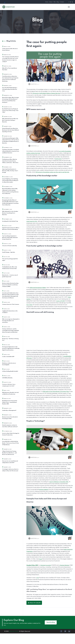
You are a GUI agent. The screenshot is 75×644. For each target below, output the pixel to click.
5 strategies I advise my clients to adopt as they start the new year (10, 470)
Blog (58, 2)
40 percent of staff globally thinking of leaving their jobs (48, 93)
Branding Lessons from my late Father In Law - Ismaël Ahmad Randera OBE (10, 402)
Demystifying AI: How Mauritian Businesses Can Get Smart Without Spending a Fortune (11, 130)
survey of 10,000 (31, 305)
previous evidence (51, 498)
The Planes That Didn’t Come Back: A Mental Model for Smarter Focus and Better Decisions (11, 151)
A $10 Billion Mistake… (8, 378)
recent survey (30, 161)
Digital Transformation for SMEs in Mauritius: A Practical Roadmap (11, 228)
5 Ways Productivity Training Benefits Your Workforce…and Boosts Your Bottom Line (9, 453)
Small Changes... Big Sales (9, 252)
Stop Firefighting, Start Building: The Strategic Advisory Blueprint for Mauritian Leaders (10, 180)
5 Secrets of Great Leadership (10, 246)
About (51, 2)
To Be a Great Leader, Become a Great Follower (10, 49)
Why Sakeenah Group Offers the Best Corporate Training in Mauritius (10, 120)
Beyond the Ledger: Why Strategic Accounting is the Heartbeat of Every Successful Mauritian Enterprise (11, 100)
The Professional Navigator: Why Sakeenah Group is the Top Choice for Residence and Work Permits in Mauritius (11, 141)
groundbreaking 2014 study (34, 362)
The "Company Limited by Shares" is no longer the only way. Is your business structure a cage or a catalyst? (11, 59)
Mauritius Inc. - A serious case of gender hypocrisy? (10, 276)
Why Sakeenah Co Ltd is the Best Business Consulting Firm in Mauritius (10, 213)
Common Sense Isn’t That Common (11, 304)
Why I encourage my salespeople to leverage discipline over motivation (11, 321)
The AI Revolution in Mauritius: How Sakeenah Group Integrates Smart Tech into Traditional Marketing (10, 79)
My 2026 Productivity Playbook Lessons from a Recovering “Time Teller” (10, 110)
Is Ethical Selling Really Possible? (10, 371)
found (56, 567)
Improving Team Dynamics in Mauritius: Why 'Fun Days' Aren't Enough (10, 171)
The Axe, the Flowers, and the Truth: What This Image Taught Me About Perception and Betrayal (11, 330)
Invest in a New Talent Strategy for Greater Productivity (11, 434)
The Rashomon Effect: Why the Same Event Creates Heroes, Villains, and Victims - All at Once (10, 161)
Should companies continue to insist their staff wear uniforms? (10, 426)
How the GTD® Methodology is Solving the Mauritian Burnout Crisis (10, 89)
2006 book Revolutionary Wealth (39, 290)
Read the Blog (51, 633)
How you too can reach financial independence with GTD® (10, 462)
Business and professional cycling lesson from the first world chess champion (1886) (10, 285)
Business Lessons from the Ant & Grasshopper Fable (10, 418)
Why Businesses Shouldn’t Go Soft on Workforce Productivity (10, 393)
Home (47, 2)
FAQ (54, 2)
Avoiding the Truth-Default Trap (10, 221)
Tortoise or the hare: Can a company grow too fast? (9, 385)
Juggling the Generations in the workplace (10, 312)
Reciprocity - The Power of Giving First (10, 339)
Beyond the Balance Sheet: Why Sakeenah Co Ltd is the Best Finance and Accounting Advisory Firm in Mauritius (10, 191)
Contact (62, 2)
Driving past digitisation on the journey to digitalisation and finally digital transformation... (11, 348)
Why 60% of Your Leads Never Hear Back (10, 69)
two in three (46, 307)
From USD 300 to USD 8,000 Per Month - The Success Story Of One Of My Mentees (11, 443)
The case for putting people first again (10, 259)
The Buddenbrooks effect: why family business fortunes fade (10, 268)
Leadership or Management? (9, 410)
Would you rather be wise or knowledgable (9, 364)
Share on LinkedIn (34, 613)
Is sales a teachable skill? (8, 356)
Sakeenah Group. (14, 642)
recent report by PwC (33, 223)
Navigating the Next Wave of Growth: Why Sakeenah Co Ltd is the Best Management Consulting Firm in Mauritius (10, 202)
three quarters (41, 301)
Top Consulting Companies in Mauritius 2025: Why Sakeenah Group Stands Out (10, 237)
